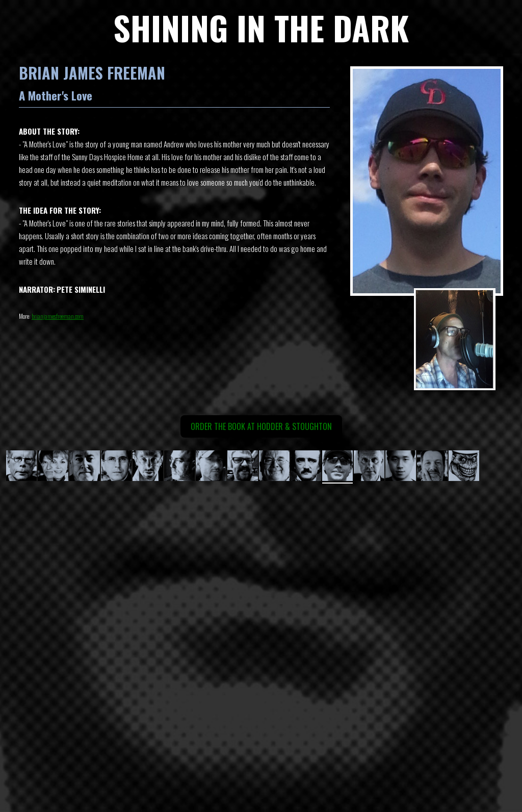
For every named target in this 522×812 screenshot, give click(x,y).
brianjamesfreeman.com (58, 316)
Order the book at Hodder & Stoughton (261, 426)
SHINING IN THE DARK (261, 27)
